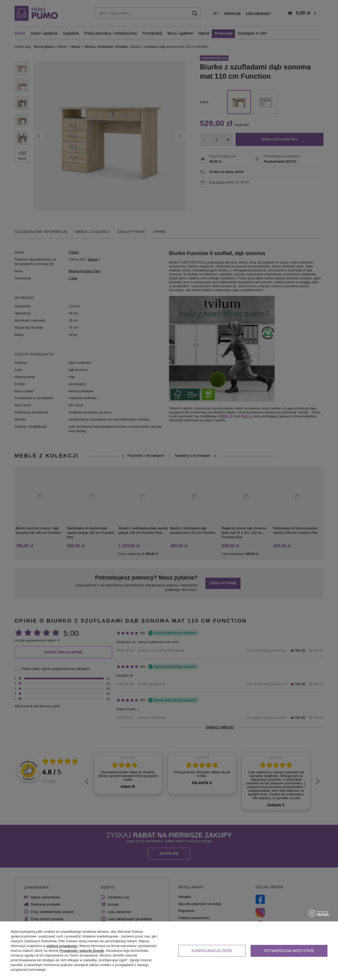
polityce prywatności (62, 946)
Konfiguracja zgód (212, 951)
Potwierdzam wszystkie (289, 951)
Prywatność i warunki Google (82, 951)
